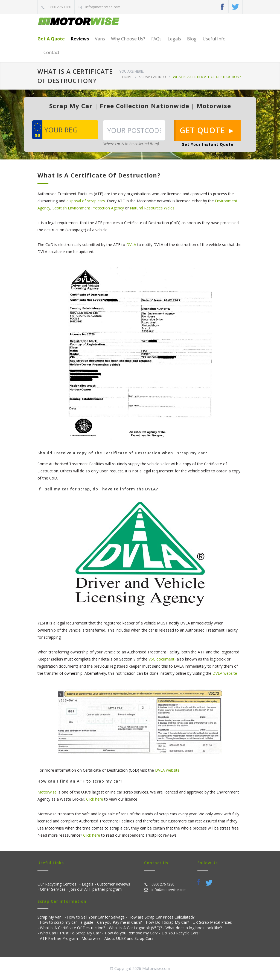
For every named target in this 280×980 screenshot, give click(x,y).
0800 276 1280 (60, 7)
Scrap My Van (49, 917)
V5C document (161, 659)
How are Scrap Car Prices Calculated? (161, 917)
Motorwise (47, 792)
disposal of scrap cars (86, 201)
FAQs (156, 39)
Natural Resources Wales (152, 208)
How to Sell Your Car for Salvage (96, 917)
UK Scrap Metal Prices (212, 922)
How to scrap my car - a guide (67, 922)
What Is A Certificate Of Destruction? (72, 928)
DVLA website (225, 673)
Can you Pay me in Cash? (119, 922)
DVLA (131, 245)
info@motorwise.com (103, 7)
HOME (127, 77)
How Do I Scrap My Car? (167, 922)
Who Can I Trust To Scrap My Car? (70, 933)
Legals (174, 39)
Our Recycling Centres (57, 884)
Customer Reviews (114, 884)
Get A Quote (51, 39)
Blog (192, 39)
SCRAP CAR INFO (153, 77)
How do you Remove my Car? (131, 933)
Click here (95, 799)
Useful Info (214, 39)
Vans (100, 39)
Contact (51, 52)
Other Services (53, 889)
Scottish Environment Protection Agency (88, 208)
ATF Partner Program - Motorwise (70, 938)
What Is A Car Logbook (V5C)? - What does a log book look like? (165, 928)
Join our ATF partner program (96, 889)
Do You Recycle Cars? (181, 933)
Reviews (80, 39)
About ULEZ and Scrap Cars (129, 938)
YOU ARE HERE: (132, 71)
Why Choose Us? (128, 39)
